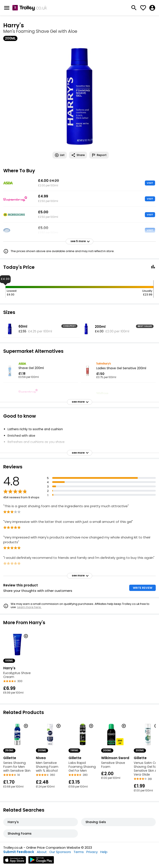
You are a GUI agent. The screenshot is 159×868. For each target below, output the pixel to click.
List (60, 155)
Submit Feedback (19, 852)
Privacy (92, 852)
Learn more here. (29, 607)
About (42, 852)
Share (78, 155)
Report (99, 155)
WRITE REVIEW (143, 588)
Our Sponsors (60, 852)
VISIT (150, 183)
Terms (79, 852)
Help (104, 852)
